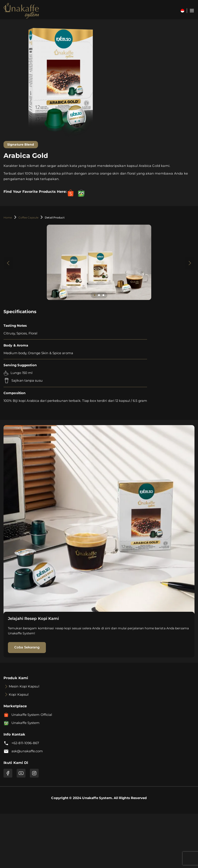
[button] (95, 295)
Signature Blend (21, 144)
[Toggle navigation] (192, 11)
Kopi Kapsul (19, 695)
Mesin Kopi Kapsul (24, 686)
